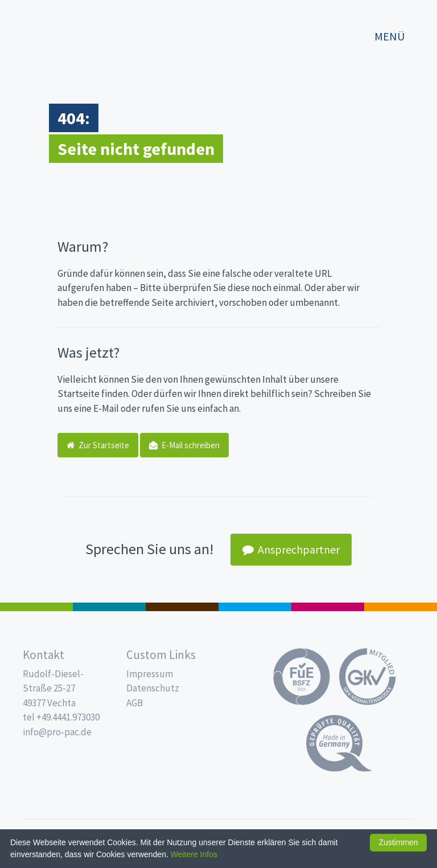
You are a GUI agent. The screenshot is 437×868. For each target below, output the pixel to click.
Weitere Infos (194, 854)
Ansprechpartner (291, 549)
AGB (135, 703)
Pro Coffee (182, 607)
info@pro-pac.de (57, 732)
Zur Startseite (98, 445)
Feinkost (36, 607)
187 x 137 (109, 607)
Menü (389, 36)
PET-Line (401, 607)
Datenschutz (153, 688)
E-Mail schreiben (184, 445)
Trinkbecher (255, 607)
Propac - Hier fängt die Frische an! (57, 31)
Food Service (328, 607)
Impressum (150, 674)
